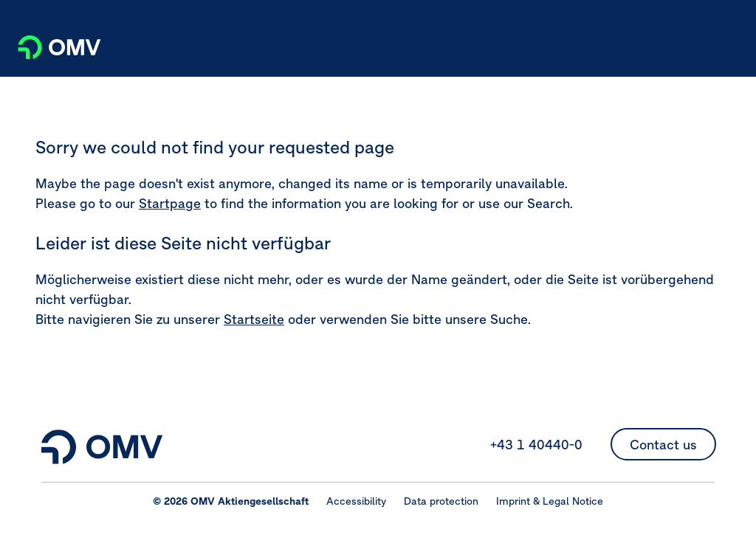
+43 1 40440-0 (536, 445)
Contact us (663, 445)
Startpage (170, 203)
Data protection (441, 501)
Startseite (254, 319)
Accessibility (356, 501)
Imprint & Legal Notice (550, 501)
